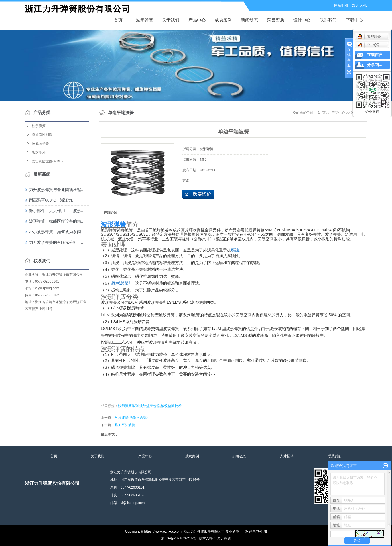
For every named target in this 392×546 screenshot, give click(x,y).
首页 (118, 20)
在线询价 (198, 194)
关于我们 (171, 20)
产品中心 (197, 20)
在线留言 (375, 55)
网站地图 (341, 5)
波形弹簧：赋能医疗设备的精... (57, 221)
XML (364, 5)
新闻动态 (249, 20)
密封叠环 (39, 152)
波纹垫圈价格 (150, 406)
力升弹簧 (224, 538)
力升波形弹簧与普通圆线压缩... (57, 190)
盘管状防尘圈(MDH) (47, 161)
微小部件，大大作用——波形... (57, 211)
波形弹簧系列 (128, 406)
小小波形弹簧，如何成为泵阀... (57, 232)
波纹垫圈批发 (171, 406)
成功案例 (223, 20)
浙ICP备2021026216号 (179, 538)
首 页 (321, 113)
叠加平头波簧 (125, 425)
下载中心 (354, 20)
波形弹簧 (80, 9)
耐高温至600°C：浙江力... (52, 200)
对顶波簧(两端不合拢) (131, 418)
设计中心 (302, 20)
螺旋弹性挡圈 (42, 135)
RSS (354, 5)
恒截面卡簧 (40, 144)
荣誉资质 (276, 20)
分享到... (374, 65)
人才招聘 (287, 456)
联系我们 (328, 20)
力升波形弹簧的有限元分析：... (57, 242)
